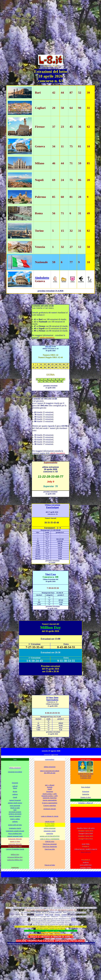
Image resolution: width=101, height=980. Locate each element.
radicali (15, 786)
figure (15, 788)
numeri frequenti (15, 800)
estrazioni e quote (50, 831)
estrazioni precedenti (15, 772)
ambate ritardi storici (15, 803)
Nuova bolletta (13, 833)
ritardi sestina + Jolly (50, 794)
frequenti (15, 783)
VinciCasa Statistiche (50, 846)
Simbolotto (42, 278)
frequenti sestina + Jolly (50, 796)
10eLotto (48, 347)
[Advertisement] (24, 25)
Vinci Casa (51, 574)
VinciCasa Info (50, 849)
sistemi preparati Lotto (15, 836)
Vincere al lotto (50, 865)
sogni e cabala (15, 819)
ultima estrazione (50, 767)
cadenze (15, 794)
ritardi (50, 789)
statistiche (50, 833)
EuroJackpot (53, 507)
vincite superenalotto (50, 800)
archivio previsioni (15, 814)
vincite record (50, 821)
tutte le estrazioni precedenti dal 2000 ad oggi (50, 772)
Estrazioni (86, 791)
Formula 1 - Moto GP (86, 803)
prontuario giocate (50, 809)
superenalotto (50, 759)
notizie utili (15, 825)
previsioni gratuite (15, 812)
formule (50, 787)
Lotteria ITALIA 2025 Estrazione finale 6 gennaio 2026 (86, 776)
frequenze (50, 791)
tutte (15, 810)
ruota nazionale (15, 805)
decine (15, 791)
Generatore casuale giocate (15, 831)
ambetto (15, 821)
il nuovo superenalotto (50, 803)
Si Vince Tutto (52, 698)
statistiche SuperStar (50, 798)
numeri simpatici (15, 816)
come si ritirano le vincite (50, 816)
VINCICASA (50, 841)
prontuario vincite (15, 828)
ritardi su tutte (15, 808)
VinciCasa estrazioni (50, 844)
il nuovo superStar (50, 805)
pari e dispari (50, 785)
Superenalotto (52, 700)
